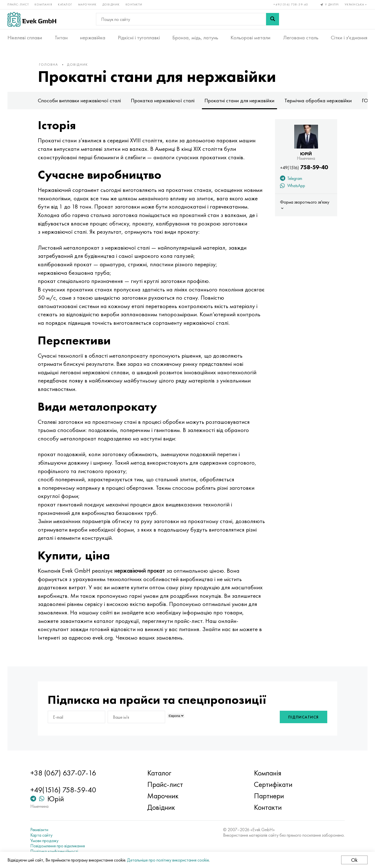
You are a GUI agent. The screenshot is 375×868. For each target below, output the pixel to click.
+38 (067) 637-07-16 (63, 773)
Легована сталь (301, 38)
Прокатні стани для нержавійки (239, 100)
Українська (356, 4)
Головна (49, 64)
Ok (354, 860)
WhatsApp (293, 186)
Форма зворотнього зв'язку (305, 205)
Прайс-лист (18, 4)
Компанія (43, 4)
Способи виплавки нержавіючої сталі (79, 100)
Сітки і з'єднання (349, 38)
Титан (61, 38)
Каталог (65, 4)
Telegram (291, 179)
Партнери (269, 796)
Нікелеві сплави (25, 38)
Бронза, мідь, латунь (195, 38)
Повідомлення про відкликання (58, 846)
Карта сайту (41, 835)
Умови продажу (44, 841)
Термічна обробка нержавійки (318, 100)
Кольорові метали (251, 38)
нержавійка (93, 38)
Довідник (111, 4)
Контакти (134, 4)
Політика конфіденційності (54, 851)
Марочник (87, 4)
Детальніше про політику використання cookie (168, 860)
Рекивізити (39, 830)
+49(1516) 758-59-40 (291, 4)
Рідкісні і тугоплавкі (139, 38)
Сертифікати (273, 784)
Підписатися (304, 717)
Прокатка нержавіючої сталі (163, 100)
